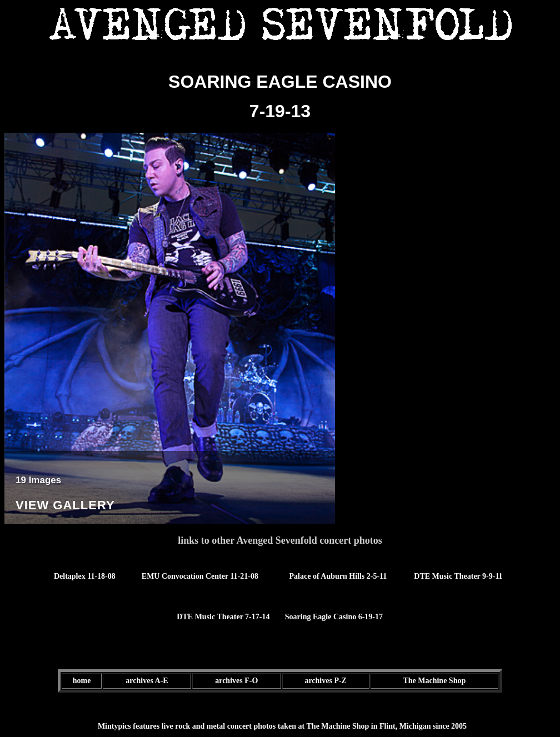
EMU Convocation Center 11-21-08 (200, 576)
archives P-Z (326, 681)
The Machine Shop (434, 681)
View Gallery (65, 505)
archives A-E (147, 681)
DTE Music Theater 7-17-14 (223, 617)
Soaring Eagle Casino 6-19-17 (334, 617)
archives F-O (236, 681)
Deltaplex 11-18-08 (85, 576)
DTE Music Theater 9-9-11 (458, 576)
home (82, 681)
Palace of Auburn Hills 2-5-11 (338, 576)
